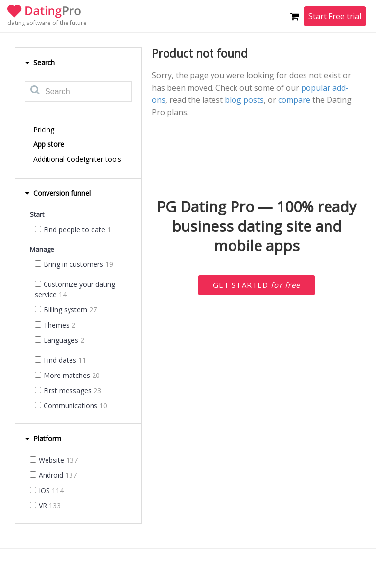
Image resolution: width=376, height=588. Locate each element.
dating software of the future (47, 23)
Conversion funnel (58, 193)
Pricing (44, 129)
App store (49, 144)
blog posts (244, 100)
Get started (257, 285)
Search (40, 62)
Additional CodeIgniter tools (77, 159)
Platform (43, 438)
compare (294, 100)
